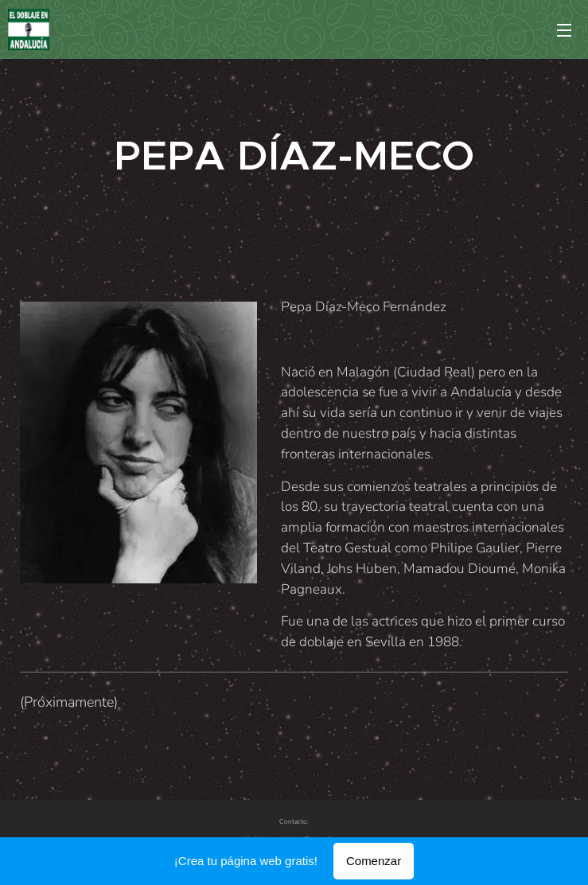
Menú (564, 30)
